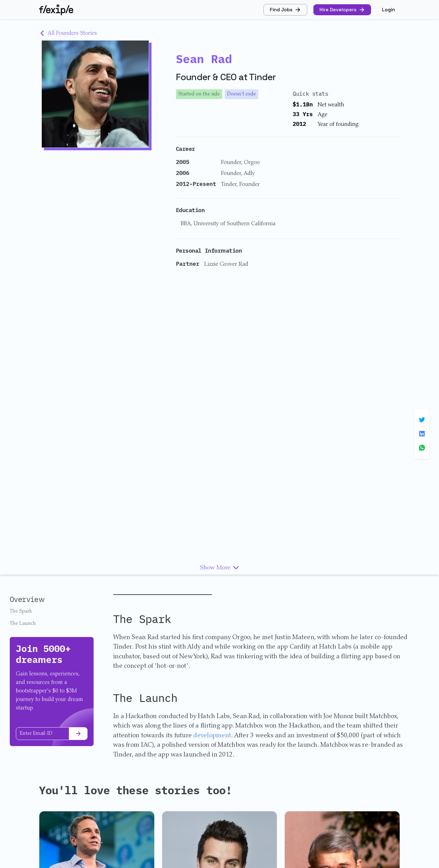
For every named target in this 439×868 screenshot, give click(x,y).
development (212, 736)
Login (389, 10)
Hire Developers (342, 10)
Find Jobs (285, 10)
